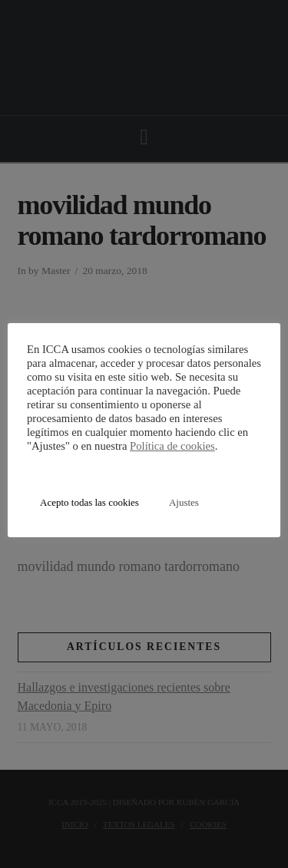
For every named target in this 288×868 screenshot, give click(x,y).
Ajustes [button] (184, 502)
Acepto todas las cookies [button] (89, 502)
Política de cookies (172, 446)
